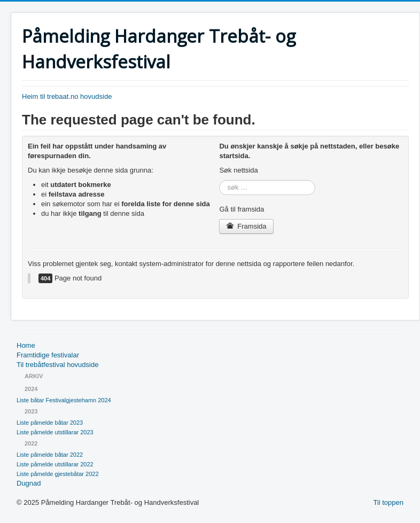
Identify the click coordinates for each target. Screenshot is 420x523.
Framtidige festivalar (48, 355)
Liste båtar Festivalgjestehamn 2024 (64, 400)
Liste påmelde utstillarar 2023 (55, 432)
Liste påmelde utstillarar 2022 (55, 464)
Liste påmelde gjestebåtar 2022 (58, 474)
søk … (219, 180)
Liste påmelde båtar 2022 (50, 455)
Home (26, 345)
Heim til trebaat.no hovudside (67, 96)
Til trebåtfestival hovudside (57, 365)
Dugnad (29, 483)
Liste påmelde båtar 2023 (50, 423)
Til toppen (388, 502)
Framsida (246, 226)
